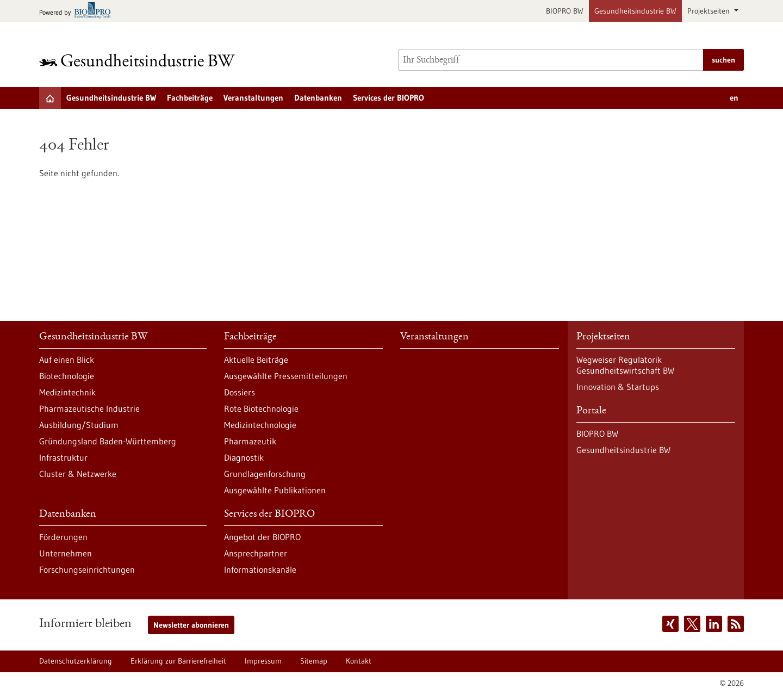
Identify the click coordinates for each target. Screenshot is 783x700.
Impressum (263, 661)
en (734, 98)
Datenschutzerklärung (76, 661)
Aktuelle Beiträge (256, 360)
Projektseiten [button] (710, 11)
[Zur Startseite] (140, 60)
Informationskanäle (260, 569)
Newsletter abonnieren (191, 625)
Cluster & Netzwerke (78, 474)
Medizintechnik (67, 392)
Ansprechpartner (256, 553)
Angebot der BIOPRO (262, 537)
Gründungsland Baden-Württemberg (108, 441)
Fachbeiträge (190, 98)
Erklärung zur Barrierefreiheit (178, 661)
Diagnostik (244, 457)
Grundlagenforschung (265, 474)
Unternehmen (66, 553)
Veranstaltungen (253, 98)
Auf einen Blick (67, 360)
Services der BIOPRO (389, 98)
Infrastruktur (63, 457)
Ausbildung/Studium (79, 425)
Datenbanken (318, 98)
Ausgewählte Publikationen (275, 490)
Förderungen (63, 537)
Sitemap (314, 661)
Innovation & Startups (618, 387)
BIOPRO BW (565, 11)
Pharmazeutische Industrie (89, 408)
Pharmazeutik (250, 441)
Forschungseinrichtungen (87, 569)
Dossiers (240, 392)
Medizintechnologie (260, 425)
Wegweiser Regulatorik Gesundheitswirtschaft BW (625, 365)
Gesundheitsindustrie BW (635, 11)
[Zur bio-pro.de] (78, 11)
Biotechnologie (67, 376)
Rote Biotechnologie (261, 408)
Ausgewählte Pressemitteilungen (286, 376)
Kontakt (359, 661)
